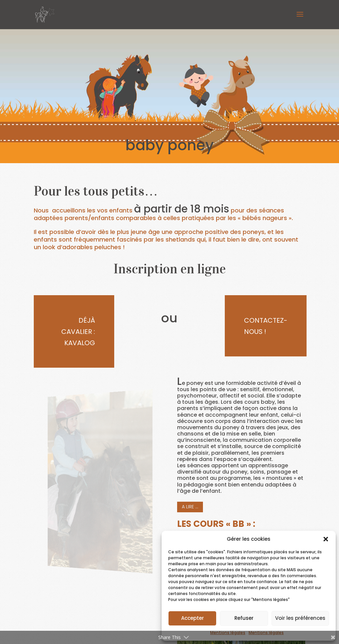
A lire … (190, 507)
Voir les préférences (300, 618)
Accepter (193, 618)
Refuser (244, 618)
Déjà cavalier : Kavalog (78, 332)
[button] (326, 539)
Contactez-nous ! (266, 326)
